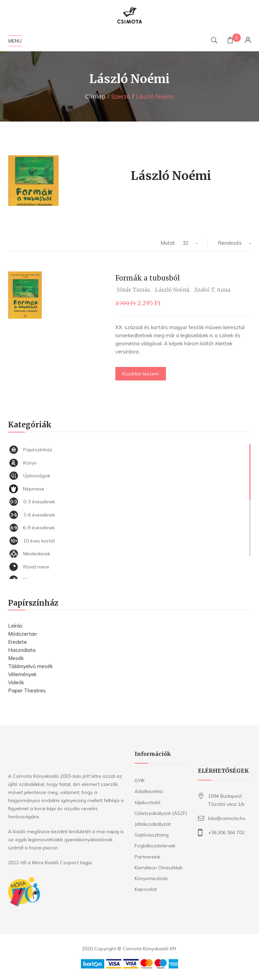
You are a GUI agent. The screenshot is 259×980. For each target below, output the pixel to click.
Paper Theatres (27, 691)
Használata (22, 650)
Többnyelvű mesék (30, 666)
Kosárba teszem (141, 374)
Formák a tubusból (148, 278)
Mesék (16, 658)
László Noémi (172, 290)
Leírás (15, 626)
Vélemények (22, 674)
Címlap (95, 96)
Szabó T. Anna (212, 290)
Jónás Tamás (134, 290)
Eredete (18, 642)
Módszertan (22, 634)
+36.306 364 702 (226, 832)
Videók (16, 682)
